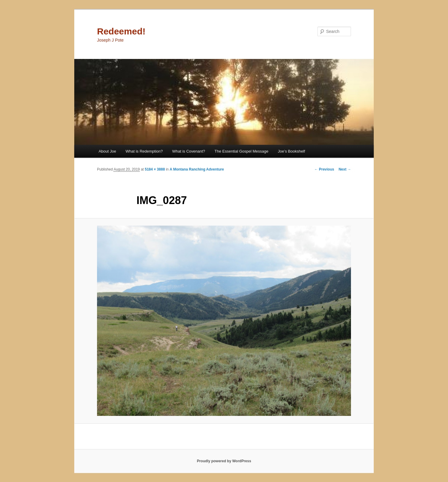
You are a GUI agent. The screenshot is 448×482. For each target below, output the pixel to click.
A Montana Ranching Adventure (197, 169)
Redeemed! (121, 31)
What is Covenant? (189, 151)
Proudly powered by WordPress (224, 461)
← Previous (324, 169)
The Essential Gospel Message (241, 151)
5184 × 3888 (155, 169)
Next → (345, 169)
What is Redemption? (144, 151)
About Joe (107, 151)
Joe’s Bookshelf (292, 151)
